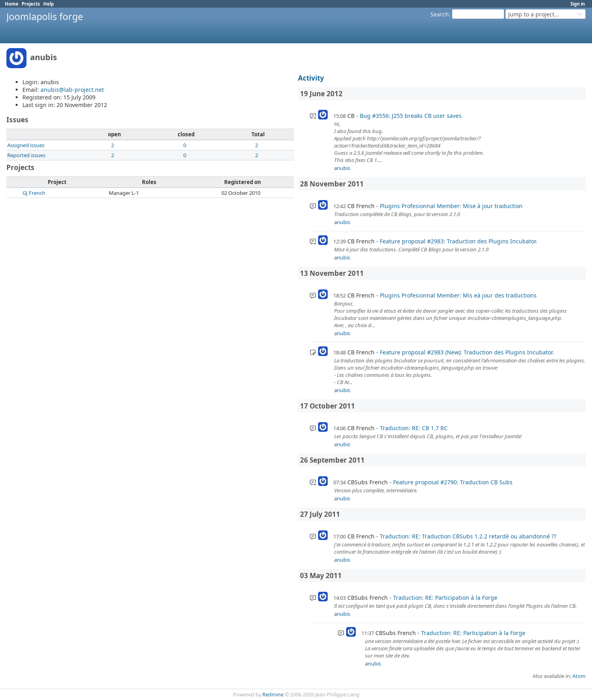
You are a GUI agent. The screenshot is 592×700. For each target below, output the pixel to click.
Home (12, 4)
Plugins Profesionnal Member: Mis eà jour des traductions (458, 295)
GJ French (34, 193)
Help (49, 4)
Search (440, 14)
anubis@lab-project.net (72, 90)
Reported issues (26, 155)
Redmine (273, 695)
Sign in (578, 4)
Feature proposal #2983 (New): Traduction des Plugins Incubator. (467, 352)
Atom (579, 676)
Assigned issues (26, 145)
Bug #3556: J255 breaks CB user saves (411, 116)
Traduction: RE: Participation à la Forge (445, 598)
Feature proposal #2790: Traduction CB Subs (453, 482)
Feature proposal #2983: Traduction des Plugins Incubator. (459, 241)
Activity (311, 78)
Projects (31, 4)
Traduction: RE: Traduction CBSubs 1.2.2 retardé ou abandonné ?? (468, 536)
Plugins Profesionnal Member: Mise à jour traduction (451, 206)
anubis (342, 168)
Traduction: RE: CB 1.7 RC (414, 428)
